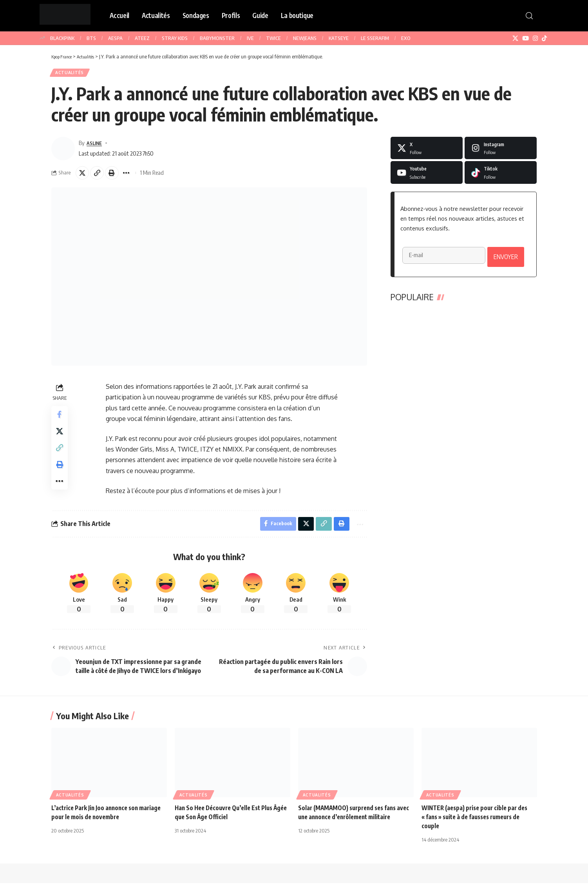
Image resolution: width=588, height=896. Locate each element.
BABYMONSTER (217, 38)
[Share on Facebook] (61, 420)
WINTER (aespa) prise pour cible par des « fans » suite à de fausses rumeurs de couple (477, 829)
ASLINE (96, 145)
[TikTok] (544, 38)
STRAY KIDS (175, 38)
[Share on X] (83, 176)
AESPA (115, 38)
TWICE (273, 38)
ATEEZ (142, 38)
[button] (529, 16)
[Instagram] (535, 38)
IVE (250, 38)
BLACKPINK (62, 38)
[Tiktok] (501, 175)
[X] (515, 38)
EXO (406, 38)
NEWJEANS (305, 38)
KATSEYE (339, 38)
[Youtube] (427, 175)
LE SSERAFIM (375, 38)
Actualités (71, 74)
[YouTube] (526, 38)
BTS (91, 38)
